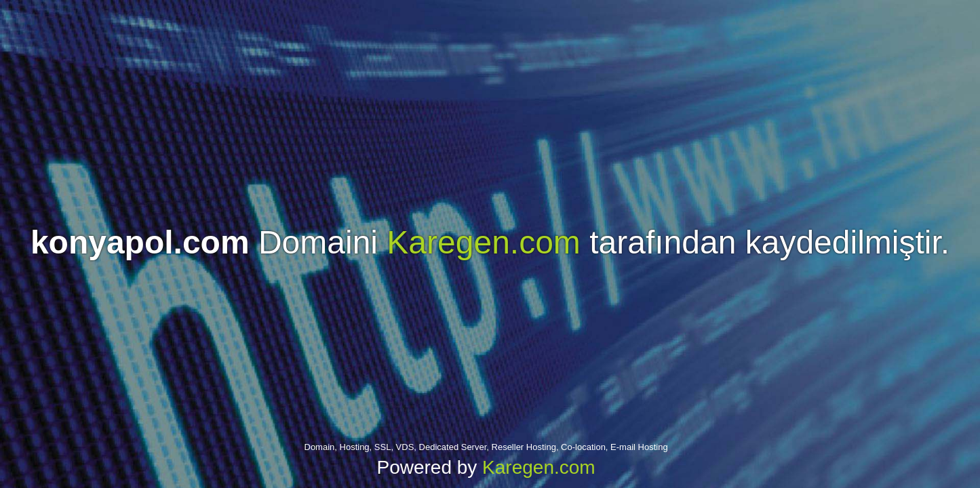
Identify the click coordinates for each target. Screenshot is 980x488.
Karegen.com (484, 242)
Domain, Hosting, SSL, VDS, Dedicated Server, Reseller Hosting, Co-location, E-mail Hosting (486, 447)
